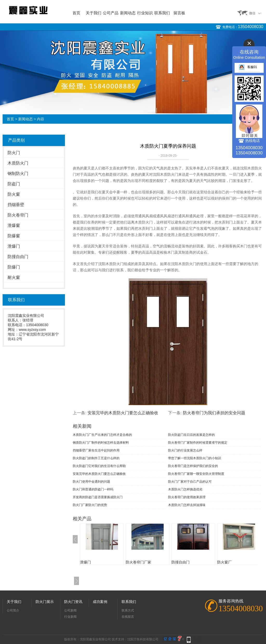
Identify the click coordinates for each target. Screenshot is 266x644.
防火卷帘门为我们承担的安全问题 (214, 413)
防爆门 (14, 267)
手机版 (197, 639)
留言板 (179, 13)
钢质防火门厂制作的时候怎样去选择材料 (101, 443)
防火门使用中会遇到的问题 (91, 482)
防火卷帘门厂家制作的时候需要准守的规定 (198, 443)
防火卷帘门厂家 (138, 562)
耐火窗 (14, 277)
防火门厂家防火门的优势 (90, 505)
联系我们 (162, 13)
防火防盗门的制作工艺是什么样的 (96, 458)
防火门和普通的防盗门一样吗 (93, 489)
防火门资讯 (73, 602)
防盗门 (14, 184)
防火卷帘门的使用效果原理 (187, 497)
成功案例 (100, 602)
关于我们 (94, 13)
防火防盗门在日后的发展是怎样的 (191, 435)
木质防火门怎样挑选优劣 (185, 489)
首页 (76, 13)
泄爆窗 (14, 225)
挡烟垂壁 (16, 205)
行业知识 (145, 13)
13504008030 (251, 27)
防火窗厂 (224, 562)
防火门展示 (45, 602)
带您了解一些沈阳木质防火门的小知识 (195, 458)
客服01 (248, 67)
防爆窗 (14, 236)
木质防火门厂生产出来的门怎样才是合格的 (102, 435)
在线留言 (128, 617)
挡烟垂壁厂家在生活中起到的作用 (96, 450)
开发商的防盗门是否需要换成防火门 (98, 497)
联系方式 (128, 610)
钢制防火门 (18, 173)
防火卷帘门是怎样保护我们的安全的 (193, 466)
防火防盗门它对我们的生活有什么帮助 (99, 466)
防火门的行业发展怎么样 (185, 450)
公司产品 (111, 13)
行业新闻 (70, 617)
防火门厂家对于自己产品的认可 (190, 482)
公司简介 (13, 610)
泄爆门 (14, 246)
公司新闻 (70, 610)
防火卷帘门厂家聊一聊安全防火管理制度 (196, 474)
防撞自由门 (18, 257)
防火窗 (14, 194)
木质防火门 (18, 163)
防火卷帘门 (18, 215)
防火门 (14, 153)
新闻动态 (128, 13)
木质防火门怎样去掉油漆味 (187, 505)
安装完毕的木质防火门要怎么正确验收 (123, 413)
